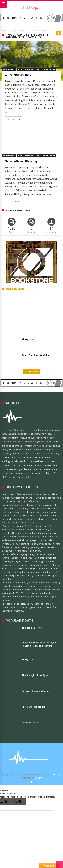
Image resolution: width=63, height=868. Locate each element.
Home (4, 31)
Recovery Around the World (36, 69)
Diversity (9, 69)
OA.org (39, 778)
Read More (14, 119)
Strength (57, 775)
